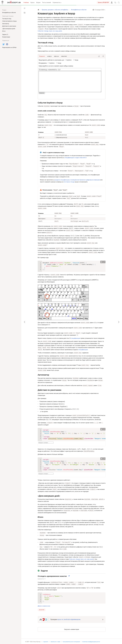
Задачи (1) (5, 35)
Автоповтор (43, 374)
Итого (40, 516)
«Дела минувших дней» (49, 495)
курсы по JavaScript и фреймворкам (69, 619)
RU (2, 4)
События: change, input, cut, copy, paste (50, 31)
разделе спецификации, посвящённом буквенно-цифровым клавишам (77, 180)
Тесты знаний (46, 3)
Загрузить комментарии (72, 629)
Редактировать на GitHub (9, 47)
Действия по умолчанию (50, 389)
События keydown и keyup (50, 103)
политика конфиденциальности (91, 641)
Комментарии (6, 37)
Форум (38, 3)
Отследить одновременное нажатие (52, 576)
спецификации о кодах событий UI (75, 157)
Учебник (26, 3)
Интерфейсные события (9, 13)
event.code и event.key (47, 111)
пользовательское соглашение (71, 641)
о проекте (45, 641)
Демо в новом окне (44, 605)
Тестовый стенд (45, 43)
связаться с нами (55, 641)
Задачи (44, 570)
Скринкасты (57, 3)
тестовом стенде (69, 182)
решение (42, 609)
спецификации (75, 338)
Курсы (32, 3)
